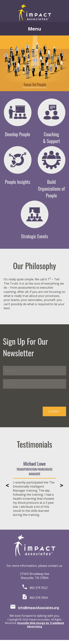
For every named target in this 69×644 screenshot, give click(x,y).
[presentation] (31, 398)
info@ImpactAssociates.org (39, 608)
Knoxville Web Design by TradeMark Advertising (41, 625)
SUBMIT (54, 411)
